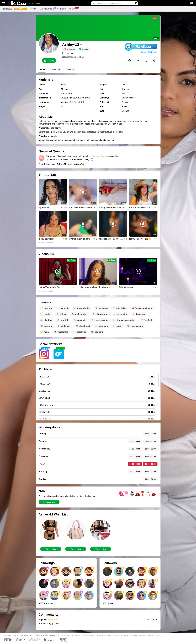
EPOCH (43, 635)
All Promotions (48, 9)
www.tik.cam (28, 635)
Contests (62, 9)
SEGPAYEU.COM (54, 635)
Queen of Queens (100, 156)
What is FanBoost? (149, 52)
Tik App (72, 9)
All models (7, 9)
